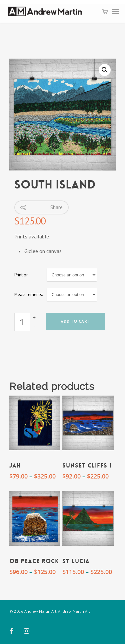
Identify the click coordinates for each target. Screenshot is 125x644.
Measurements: (28, 295)
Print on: (22, 275)
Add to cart (75, 321)
